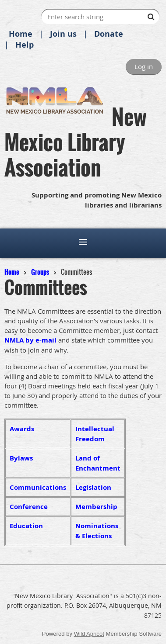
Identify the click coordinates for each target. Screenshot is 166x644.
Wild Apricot (89, 634)
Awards (22, 429)
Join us (63, 34)
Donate (109, 34)
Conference (29, 507)
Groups (40, 272)
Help (25, 45)
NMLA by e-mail (30, 340)
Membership (96, 507)
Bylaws (21, 458)
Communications (38, 487)
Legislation (93, 487)
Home (21, 34)
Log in (144, 66)
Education (26, 526)
